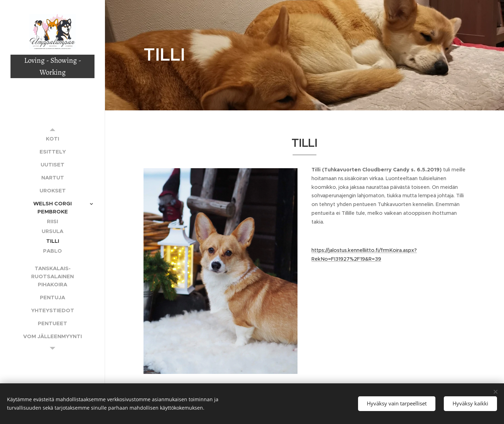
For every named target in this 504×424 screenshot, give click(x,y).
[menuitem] (52, 139)
